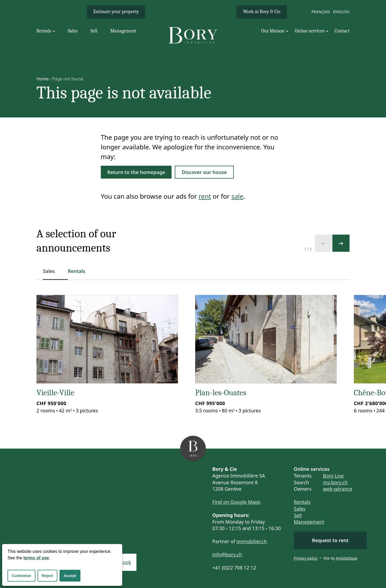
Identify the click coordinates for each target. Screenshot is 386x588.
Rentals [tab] (77, 271)
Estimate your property (116, 12)
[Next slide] (341, 243)
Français (321, 12)
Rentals (302, 502)
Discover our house (204, 172)
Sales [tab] (52, 274)
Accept (70, 576)
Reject (47, 576)
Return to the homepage (136, 172)
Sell (298, 515)
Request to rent (330, 540)
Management (309, 522)
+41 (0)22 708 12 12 (234, 568)
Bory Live (333, 476)
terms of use (36, 558)
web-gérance (338, 489)
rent (205, 196)
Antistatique (347, 558)
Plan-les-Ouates (221, 393)
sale (237, 196)
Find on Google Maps (236, 502)
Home (43, 79)
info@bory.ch (227, 554)
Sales (300, 509)
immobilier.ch (252, 541)
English (341, 12)
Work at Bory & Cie (262, 12)
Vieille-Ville (55, 393)
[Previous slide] (324, 243)
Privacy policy (306, 558)
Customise (21, 576)
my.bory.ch (335, 482)
